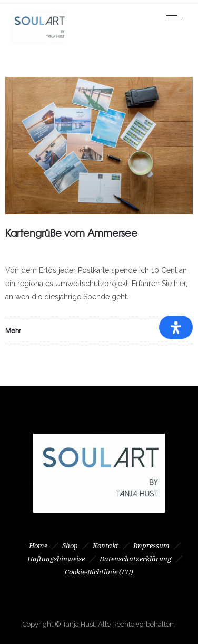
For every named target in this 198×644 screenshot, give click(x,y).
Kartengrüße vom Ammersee (71, 233)
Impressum (151, 546)
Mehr (13, 330)
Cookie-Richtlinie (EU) (99, 572)
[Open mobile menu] (177, 15)
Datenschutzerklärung (135, 559)
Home (38, 546)
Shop (70, 546)
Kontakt (106, 546)
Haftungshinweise (56, 559)
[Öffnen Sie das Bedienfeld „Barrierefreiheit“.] (176, 328)
